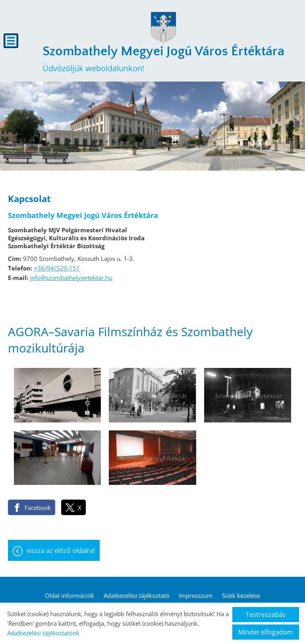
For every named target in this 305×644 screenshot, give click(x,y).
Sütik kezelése (241, 595)
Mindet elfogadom (266, 632)
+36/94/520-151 (57, 268)
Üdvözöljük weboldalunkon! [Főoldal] (163, 59)
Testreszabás (266, 615)
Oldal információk (69, 595)
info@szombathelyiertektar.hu (71, 278)
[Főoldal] (163, 28)
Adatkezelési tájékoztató (136, 595)
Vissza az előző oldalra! (61, 551)
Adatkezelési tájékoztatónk (43, 633)
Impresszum (196, 595)
